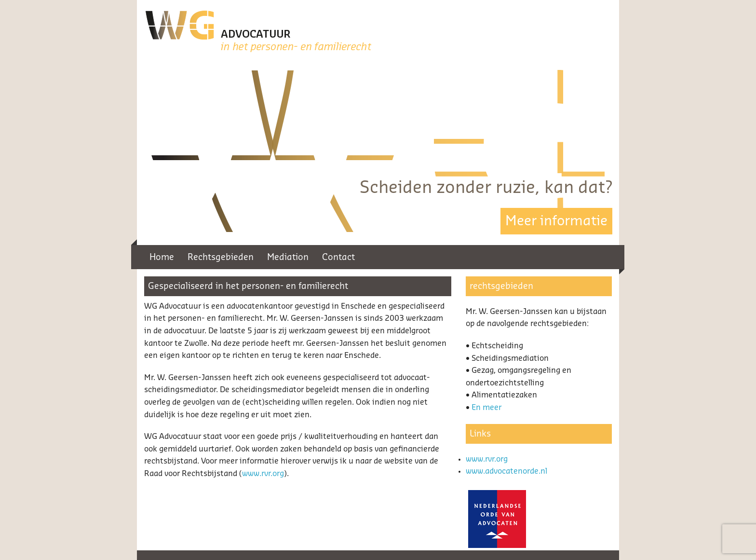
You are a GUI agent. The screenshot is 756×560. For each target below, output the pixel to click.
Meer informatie (556, 221)
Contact (338, 257)
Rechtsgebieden (221, 257)
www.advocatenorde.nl (506, 471)
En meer (486, 408)
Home (162, 257)
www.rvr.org (263, 474)
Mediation (288, 257)
